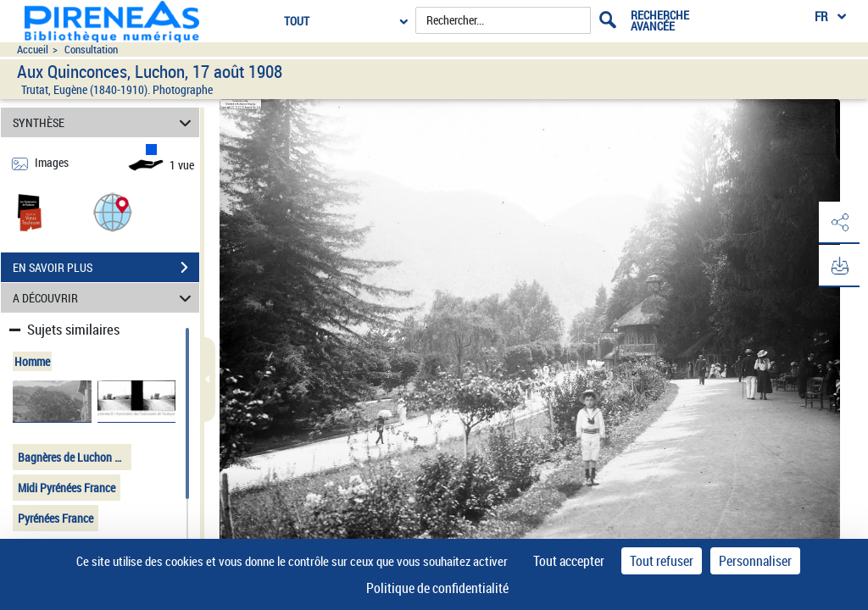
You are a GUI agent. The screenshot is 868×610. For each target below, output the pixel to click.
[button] (113, 211)
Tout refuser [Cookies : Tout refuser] (662, 561)
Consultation (91, 50)
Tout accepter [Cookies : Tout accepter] (569, 561)
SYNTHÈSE (105, 122)
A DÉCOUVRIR (105, 298)
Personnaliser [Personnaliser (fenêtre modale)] (755, 561)
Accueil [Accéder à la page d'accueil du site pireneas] (33, 50)
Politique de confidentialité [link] (437, 588)
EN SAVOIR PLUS (106, 268)
